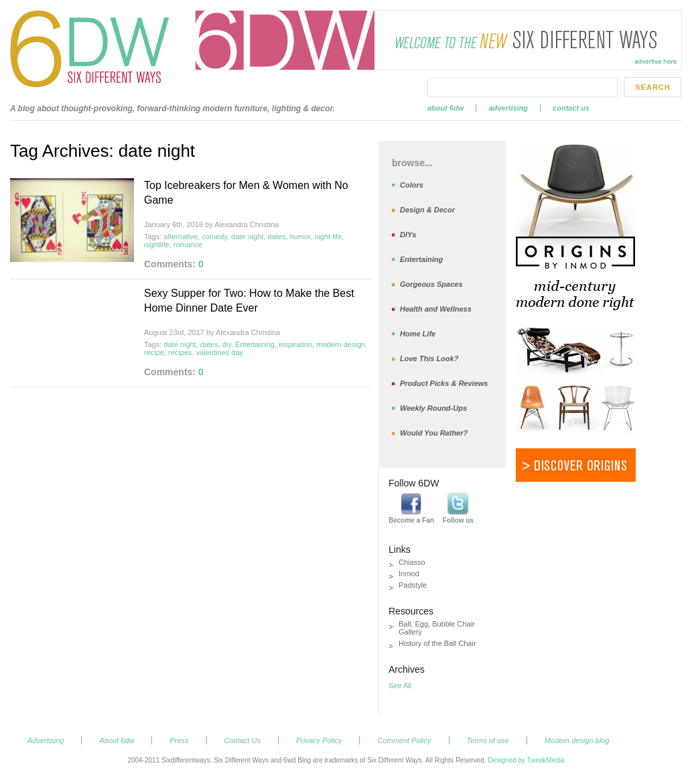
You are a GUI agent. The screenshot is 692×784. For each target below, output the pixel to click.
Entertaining (255, 344)
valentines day (220, 352)
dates (277, 237)
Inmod (409, 574)
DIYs (408, 235)
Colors (412, 185)
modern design (341, 344)
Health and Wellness (436, 309)
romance (188, 245)
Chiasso (412, 562)
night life (328, 237)
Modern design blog (577, 740)
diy (227, 344)
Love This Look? (429, 358)
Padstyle (413, 585)
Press (179, 740)
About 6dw (445, 108)
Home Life (418, 334)
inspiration (295, 344)
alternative (181, 237)
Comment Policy (404, 740)
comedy (214, 237)
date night (247, 237)
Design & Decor (427, 210)
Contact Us (571, 108)
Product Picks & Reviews (444, 383)
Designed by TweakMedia (526, 760)
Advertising (508, 108)
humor (300, 237)
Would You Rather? (434, 433)
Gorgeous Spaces (431, 284)
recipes (180, 352)
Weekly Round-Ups (433, 408)
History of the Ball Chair (437, 643)
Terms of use (488, 740)
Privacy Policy (319, 740)
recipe (154, 352)
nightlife (157, 245)
